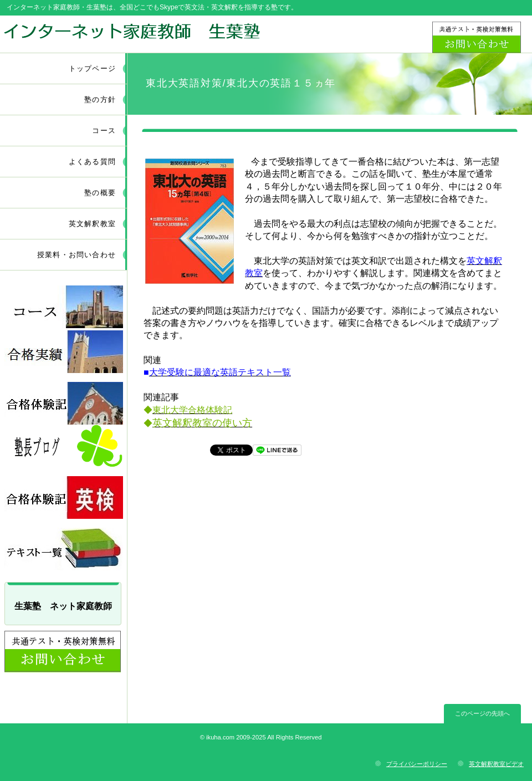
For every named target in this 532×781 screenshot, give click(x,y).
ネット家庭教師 (132, 34)
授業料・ (76, 255)
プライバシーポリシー (417, 764)
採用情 (64, 352)
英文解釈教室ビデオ (496, 764)
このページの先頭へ (482, 713)
